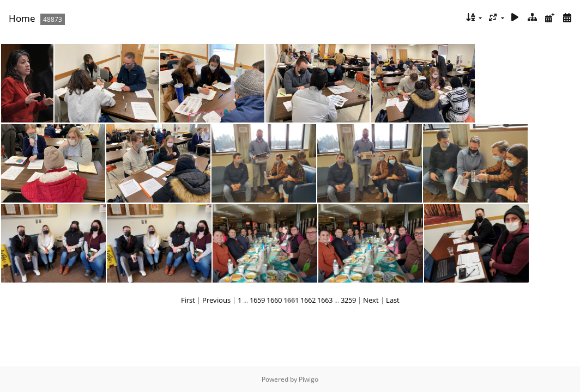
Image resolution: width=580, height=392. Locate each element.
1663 (325, 300)
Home (22, 18)
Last (393, 300)
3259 (348, 300)
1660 (274, 300)
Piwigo (309, 379)
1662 (308, 300)
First (188, 300)
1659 (257, 300)
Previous (216, 300)
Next (371, 300)
